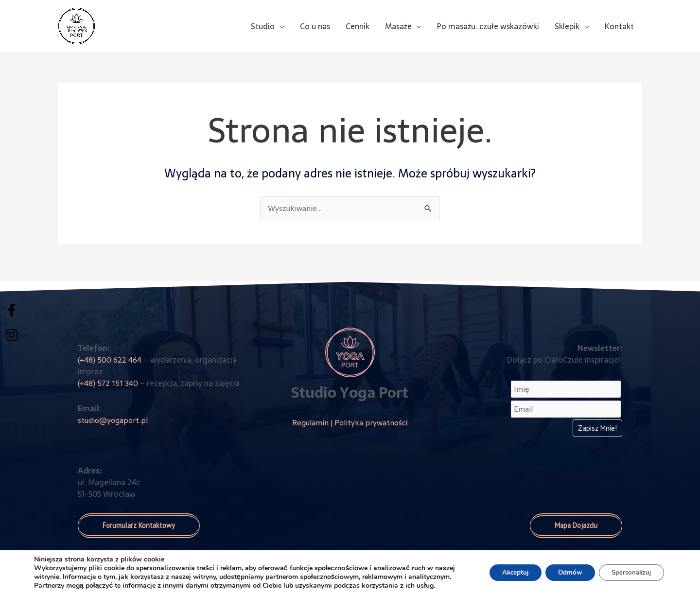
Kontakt (619, 26)
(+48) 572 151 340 (107, 383)
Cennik (358, 26)
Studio (263, 26)
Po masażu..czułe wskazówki (488, 26)
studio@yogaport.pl (114, 420)
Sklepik (567, 26)
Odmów (562, 568)
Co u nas (315, 26)
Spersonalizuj (628, 568)
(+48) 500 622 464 (110, 360)
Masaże (398, 26)
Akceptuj (502, 568)
